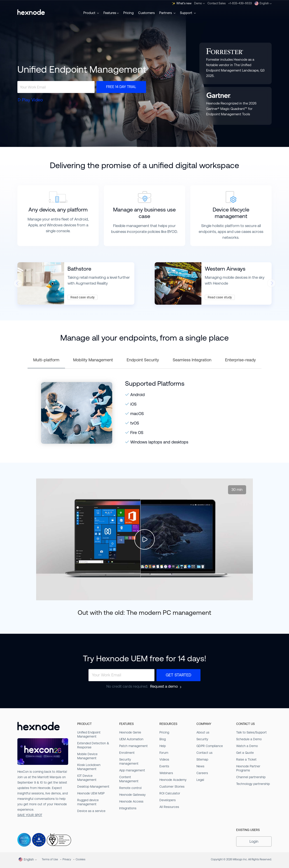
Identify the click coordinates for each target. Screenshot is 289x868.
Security (202, 739)
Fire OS (137, 433)
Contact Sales (217, 3)
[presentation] (18, 284)
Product (91, 13)
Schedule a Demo (249, 739)
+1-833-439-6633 (240, 3)
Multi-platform (46, 360)
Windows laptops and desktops (159, 442)
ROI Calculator (170, 793)
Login (254, 841)
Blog (163, 739)
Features (111, 13)
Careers (202, 773)
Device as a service (91, 811)
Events (164, 766)
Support (188, 13)
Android (138, 395)
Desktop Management (93, 787)
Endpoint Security (143, 360)
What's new (182, 3)
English (263, 3)
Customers (146, 13)
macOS (137, 414)
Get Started (178, 675)
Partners (167, 13)
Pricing (128, 13)
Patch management (133, 746)
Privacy (67, 859)
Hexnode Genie (130, 732)
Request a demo (164, 686)
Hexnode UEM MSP (91, 793)
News (200, 766)
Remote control (130, 788)
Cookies (80, 859)
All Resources (169, 807)
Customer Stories (172, 787)
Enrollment (127, 753)
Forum (164, 753)
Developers (168, 800)
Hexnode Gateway (132, 795)
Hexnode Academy (173, 780)
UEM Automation (131, 739)
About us (203, 732)
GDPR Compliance (210, 746)
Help (163, 746)
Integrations (128, 808)
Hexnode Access (131, 801)
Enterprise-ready (240, 360)
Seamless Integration (192, 360)
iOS (133, 404)
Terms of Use (50, 859)
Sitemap (202, 759)
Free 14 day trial (121, 87)
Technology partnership (253, 784)
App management (132, 770)
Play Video (32, 100)
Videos (164, 759)
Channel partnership (251, 777)
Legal (200, 780)
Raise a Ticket (246, 759)
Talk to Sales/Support (251, 732)
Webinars (166, 773)
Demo (199, 3)
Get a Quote (245, 753)
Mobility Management (93, 360)
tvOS (135, 423)
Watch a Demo (247, 746)
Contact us (204, 753)
